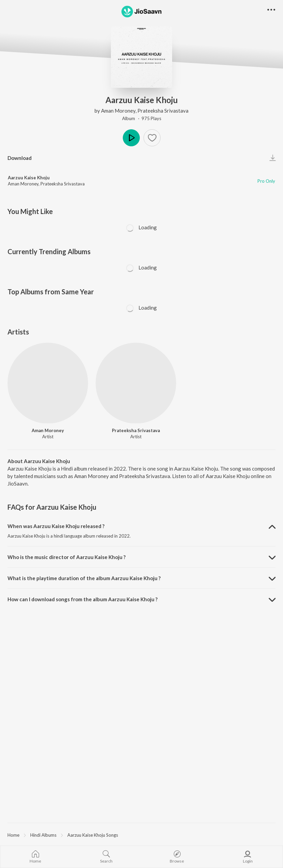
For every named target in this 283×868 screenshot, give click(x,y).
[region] (141, 835)
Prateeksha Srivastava (163, 111)
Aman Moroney (118, 111)
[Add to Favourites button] (152, 138)
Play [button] (131, 138)
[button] (271, 10)
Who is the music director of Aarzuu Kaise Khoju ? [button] (66, 557)
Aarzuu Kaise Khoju (29, 178)
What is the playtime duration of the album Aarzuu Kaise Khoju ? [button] (84, 578)
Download (20, 158)
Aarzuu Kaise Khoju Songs (93, 835)
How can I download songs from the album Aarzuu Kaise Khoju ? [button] (82, 599)
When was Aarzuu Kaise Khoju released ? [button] (56, 526)
